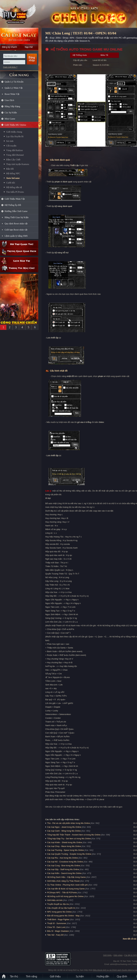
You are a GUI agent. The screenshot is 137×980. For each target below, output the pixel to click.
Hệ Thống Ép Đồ (13, 205)
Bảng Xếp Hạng (12, 106)
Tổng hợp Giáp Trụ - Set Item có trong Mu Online (69, 839)
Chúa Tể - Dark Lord (56, 927)
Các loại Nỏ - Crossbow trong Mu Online (65, 862)
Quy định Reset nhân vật (16, 224)
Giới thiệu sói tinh (55, 900)
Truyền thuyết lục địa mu (58, 904)
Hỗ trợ (19, 244)
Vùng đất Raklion (14, 150)
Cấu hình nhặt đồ (59, 371)
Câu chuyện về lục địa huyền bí (61, 908)
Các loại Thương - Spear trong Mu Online (66, 850)
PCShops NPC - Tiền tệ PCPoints (62, 893)
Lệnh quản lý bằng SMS (16, 236)
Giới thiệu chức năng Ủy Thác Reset (63, 881)
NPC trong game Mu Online (59, 912)
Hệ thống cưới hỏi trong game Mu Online (65, 896)
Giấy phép (118, 955)
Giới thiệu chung (14, 132)
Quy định (122, 976)
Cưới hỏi (11, 183)
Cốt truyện (11, 146)
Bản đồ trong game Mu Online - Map (63, 916)
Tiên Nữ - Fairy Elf (55, 935)
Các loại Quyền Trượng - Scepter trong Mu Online (69, 854)
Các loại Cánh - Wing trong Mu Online (64, 831)
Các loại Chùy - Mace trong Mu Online (64, 846)
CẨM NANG (19, 73)
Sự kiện (80, 976)
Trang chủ (47, 38)
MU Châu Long (22, 14)
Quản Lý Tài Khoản (14, 82)
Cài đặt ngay (19, 36)
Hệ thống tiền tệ (14, 187)
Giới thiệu (107, 955)
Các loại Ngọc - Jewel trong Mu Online (64, 827)
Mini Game (10, 119)
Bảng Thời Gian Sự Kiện (17, 217)
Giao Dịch (9, 100)
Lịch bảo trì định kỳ (19, 261)
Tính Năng (31, 976)
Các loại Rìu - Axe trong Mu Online (63, 858)
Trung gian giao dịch (19, 252)
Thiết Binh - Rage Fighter (58, 919)
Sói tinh (10, 141)
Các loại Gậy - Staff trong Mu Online (63, 869)
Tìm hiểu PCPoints (15, 192)
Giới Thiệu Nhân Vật (15, 199)
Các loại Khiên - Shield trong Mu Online (65, 842)
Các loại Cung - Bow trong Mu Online (64, 866)
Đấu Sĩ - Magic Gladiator (58, 931)
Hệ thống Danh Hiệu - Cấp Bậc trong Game (66, 877)
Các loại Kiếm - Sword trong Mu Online (64, 873)
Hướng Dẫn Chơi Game (16, 211)
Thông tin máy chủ (19, 268)
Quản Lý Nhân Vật (14, 88)
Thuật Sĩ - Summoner (57, 923)
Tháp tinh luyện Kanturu (18, 164)
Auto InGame (13, 178)
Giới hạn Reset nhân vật (16, 230)
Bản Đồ (10, 169)
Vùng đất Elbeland (15, 155)
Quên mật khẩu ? (10, 67)
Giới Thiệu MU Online (15, 125)
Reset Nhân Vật (12, 94)
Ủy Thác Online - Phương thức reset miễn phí (68, 885)
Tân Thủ (14, 976)
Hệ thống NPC (13, 173)
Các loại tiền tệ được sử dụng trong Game (66, 889)
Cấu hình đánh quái (60, 160)
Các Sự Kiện (11, 113)
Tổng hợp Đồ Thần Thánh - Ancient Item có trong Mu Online (74, 835)
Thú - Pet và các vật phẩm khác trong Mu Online (68, 823)
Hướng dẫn (103, 976)
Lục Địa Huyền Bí (15, 136)
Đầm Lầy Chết (13, 160)
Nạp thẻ (29, 47)
